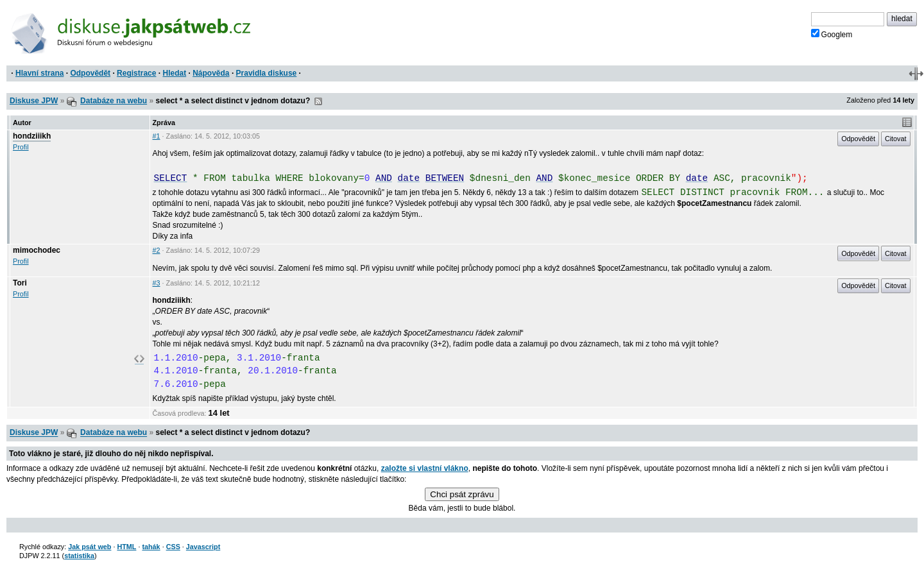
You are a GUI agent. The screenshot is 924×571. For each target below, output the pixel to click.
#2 (157, 250)
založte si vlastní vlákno (425, 468)
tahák (151, 547)
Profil (21, 147)
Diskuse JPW (34, 101)
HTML (126, 547)
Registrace (136, 73)
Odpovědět (90, 73)
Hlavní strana (39, 73)
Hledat (174, 73)
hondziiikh (32, 136)
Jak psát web (90, 547)
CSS (173, 547)
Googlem (832, 34)
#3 (157, 283)
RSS (318, 101)
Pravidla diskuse (267, 73)
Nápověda (211, 73)
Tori (20, 283)
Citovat (896, 139)
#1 (157, 136)
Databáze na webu (114, 101)
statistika (79, 556)
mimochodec (37, 250)
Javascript (203, 547)
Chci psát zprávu (462, 494)
